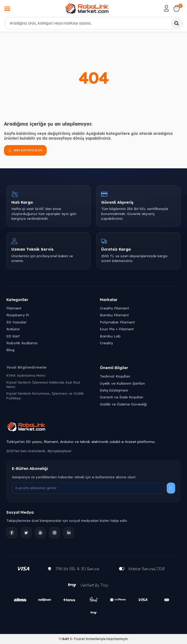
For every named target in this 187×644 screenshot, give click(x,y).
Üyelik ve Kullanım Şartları (122, 383)
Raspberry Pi (18, 315)
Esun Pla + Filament (117, 329)
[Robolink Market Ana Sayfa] (93, 427)
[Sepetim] (176, 8)
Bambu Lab (110, 336)
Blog (10, 350)
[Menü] (7, 9)
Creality (106, 343)
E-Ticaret (78, 639)
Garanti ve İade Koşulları (122, 397)
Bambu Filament (114, 315)
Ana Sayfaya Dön (25, 150)
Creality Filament (114, 308)
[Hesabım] (166, 8)
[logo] (87, 8)
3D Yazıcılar (16, 322)
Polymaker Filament (117, 322)
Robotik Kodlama (22, 343)
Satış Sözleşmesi (114, 390)
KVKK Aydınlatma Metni (26, 375)
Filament (14, 308)
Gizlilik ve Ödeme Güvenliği (123, 404)
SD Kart (13, 336)
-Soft (64, 639)
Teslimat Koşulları (115, 376)
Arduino (13, 329)
